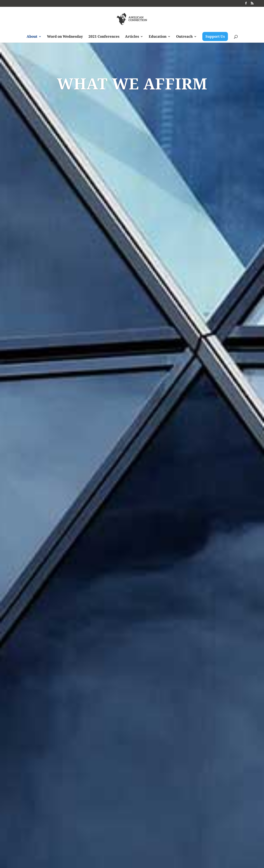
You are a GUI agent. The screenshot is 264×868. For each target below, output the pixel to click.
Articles (132, 37)
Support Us (215, 36)
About (32, 37)
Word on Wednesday (65, 37)
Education (158, 37)
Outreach (184, 37)
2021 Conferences (104, 37)
